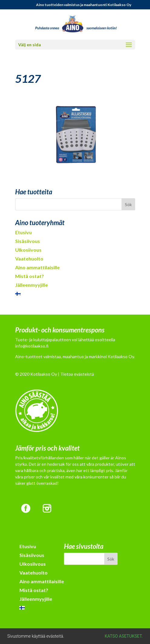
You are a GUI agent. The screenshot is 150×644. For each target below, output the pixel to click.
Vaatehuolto (29, 259)
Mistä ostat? (30, 276)
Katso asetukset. (124, 636)
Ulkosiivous (28, 250)
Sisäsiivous (28, 241)
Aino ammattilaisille (37, 267)
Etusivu (23, 232)
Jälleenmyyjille (32, 285)
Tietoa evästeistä (77, 374)
